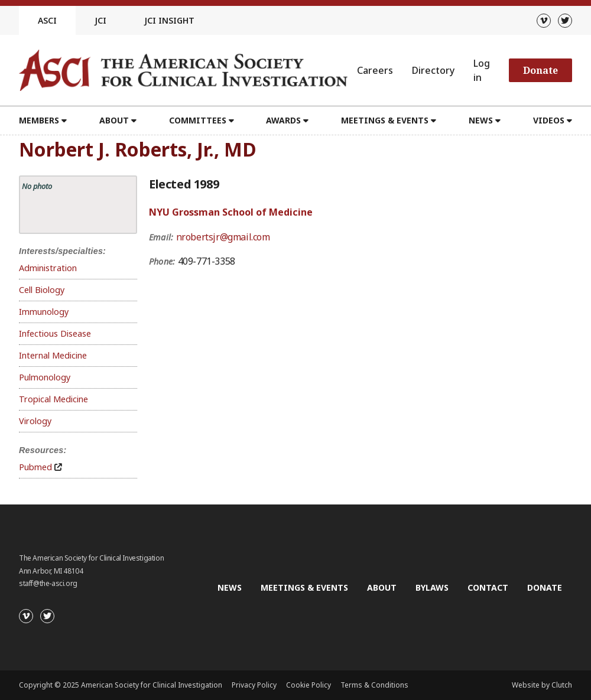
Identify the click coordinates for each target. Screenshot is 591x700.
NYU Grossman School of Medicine (231, 212)
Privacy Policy (254, 685)
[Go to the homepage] (183, 70)
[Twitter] (565, 21)
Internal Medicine (53, 355)
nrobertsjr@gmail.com (223, 237)
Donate (540, 70)
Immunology (44, 312)
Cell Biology (42, 290)
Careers (375, 70)
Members (39, 120)
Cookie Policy (309, 685)
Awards (283, 120)
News (481, 120)
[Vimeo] (544, 21)
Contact (488, 587)
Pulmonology (45, 377)
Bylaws (432, 587)
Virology (35, 421)
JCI (100, 20)
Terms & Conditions (374, 685)
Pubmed (35, 467)
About (114, 120)
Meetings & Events (385, 120)
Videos (549, 120)
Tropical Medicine (53, 399)
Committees (198, 120)
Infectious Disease (55, 333)
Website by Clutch (542, 685)
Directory (433, 70)
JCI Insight (169, 20)
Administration (48, 268)
